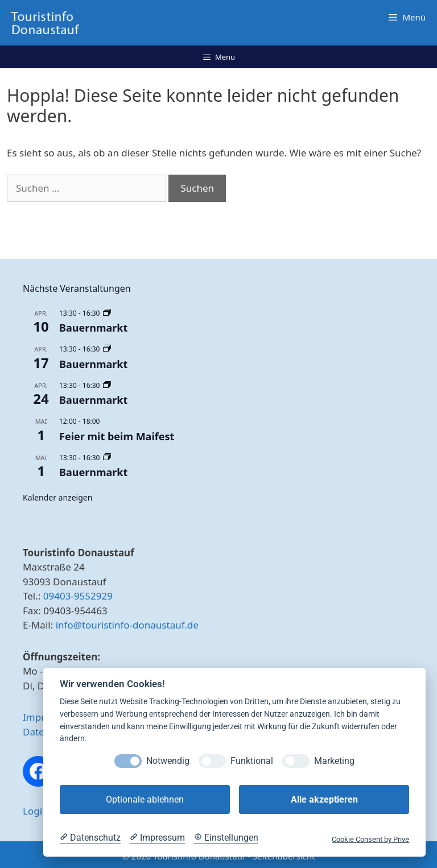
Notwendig (168, 761)
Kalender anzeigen (57, 497)
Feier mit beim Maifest (117, 436)
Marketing (334, 761)
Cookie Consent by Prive (370, 839)
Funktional (252, 761)
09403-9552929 (78, 596)
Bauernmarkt (93, 328)
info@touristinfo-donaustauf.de (127, 625)
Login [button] (36, 811)
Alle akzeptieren (324, 799)
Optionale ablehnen (145, 799)
